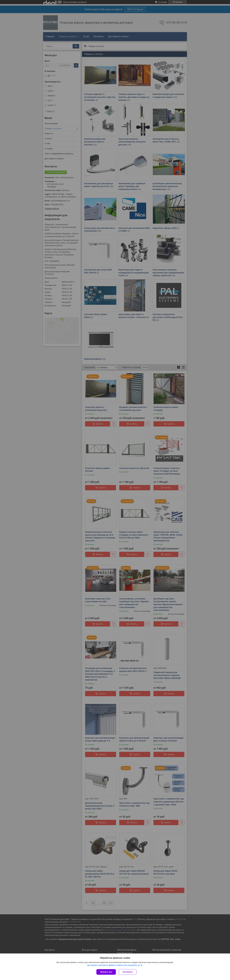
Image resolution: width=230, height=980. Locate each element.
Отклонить (128, 972)
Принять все (106, 972)
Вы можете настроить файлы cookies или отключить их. (114, 965)
